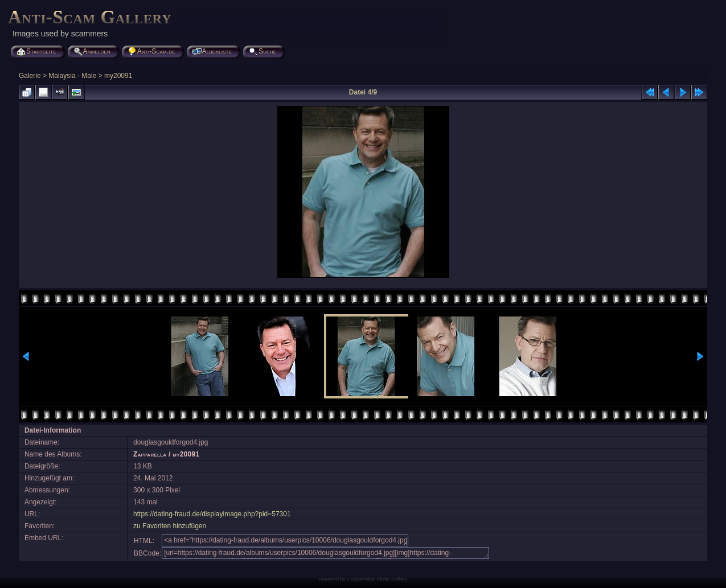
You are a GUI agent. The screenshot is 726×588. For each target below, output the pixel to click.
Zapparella (150, 454)
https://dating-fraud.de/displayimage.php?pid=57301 (212, 514)
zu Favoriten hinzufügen (170, 526)
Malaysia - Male (72, 76)
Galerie (30, 76)
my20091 (118, 76)
